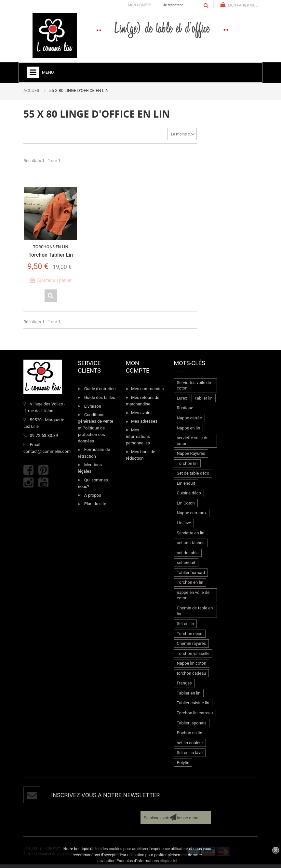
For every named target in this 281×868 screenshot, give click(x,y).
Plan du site (95, 507)
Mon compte (140, 5)
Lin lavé (184, 526)
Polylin (183, 766)
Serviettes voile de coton (194, 389)
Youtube (43, 486)
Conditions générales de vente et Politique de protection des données (95, 431)
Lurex (182, 401)
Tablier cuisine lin (193, 706)
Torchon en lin (190, 586)
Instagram (28, 486)
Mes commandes (147, 392)
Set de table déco (193, 477)
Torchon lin (187, 467)
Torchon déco (189, 637)
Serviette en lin (190, 536)
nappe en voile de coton (193, 599)
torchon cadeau (191, 677)
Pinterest (43, 473)
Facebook (28, 473)
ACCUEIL (32, 90)
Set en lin (185, 627)
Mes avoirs (141, 416)
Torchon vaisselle (193, 657)
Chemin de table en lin (195, 614)
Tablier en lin (188, 696)
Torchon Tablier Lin (49, 252)
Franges (184, 687)
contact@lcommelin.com (47, 455)
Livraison (93, 409)
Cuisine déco (189, 497)
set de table (187, 556)
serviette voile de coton (192, 444)
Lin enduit (186, 486)
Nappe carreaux (191, 516)
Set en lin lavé (189, 756)
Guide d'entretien (100, 392)
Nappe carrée (189, 421)
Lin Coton (186, 506)
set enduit (186, 566)
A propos (93, 498)
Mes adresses (144, 425)
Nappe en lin (188, 431)
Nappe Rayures (191, 457)
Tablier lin (204, 401)
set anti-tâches (190, 546)
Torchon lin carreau (195, 716)
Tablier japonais (191, 726)
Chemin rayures (191, 647)
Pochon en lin (189, 736)
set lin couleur (190, 746)
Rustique (185, 411)
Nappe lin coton (191, 667)
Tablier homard (191, 576)
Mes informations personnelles (138, 440)
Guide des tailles (100, 401)
